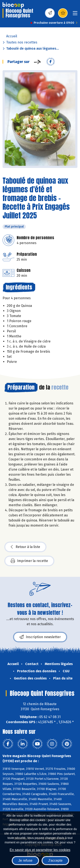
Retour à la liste (25, 547)
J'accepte (55, 860)
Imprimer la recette (29, 561)
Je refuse (25, 860)
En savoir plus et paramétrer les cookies (40, 850)
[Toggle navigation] (75, 15)
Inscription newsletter (40, 637)
